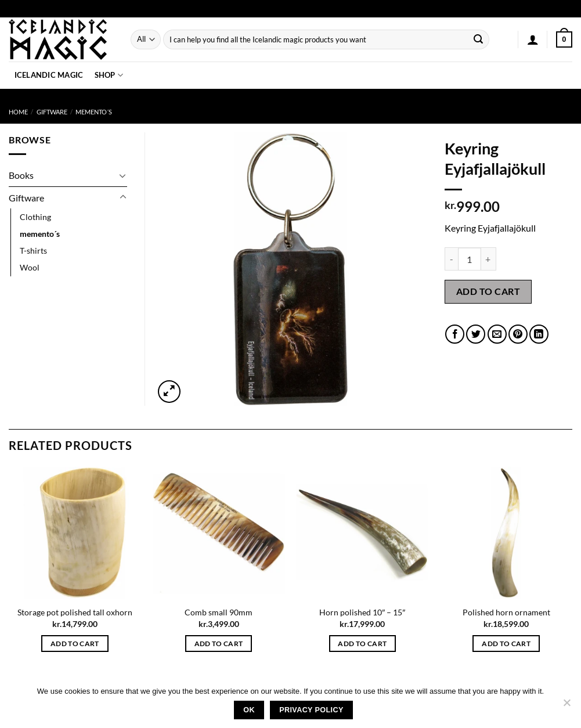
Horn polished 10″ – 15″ (362, 612)
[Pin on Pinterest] (518, 334)
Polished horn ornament (506, 612)
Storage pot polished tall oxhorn (75, 612)
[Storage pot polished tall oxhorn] (75, 533)
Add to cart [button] (75, 644)
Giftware (52, 112)
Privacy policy (311, 710)
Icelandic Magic (49, 75)
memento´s (94, 112)
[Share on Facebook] (455, 334)
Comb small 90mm (219, 612)
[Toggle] (123, 175)
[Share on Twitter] (476, 334)
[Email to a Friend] (497, 334)
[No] (566, 706)
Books (21, 175)
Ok (249, 710)
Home (18, 112)
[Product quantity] (470, 259)
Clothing (35, 217)
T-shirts (33, 251)
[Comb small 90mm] (219, 533)
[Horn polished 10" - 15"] (362, 533)
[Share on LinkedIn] (539, 334)
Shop (109, 75)
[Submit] (478, 39)
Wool (30, 267)
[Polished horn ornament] (506, 533)
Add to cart (488, 291)
